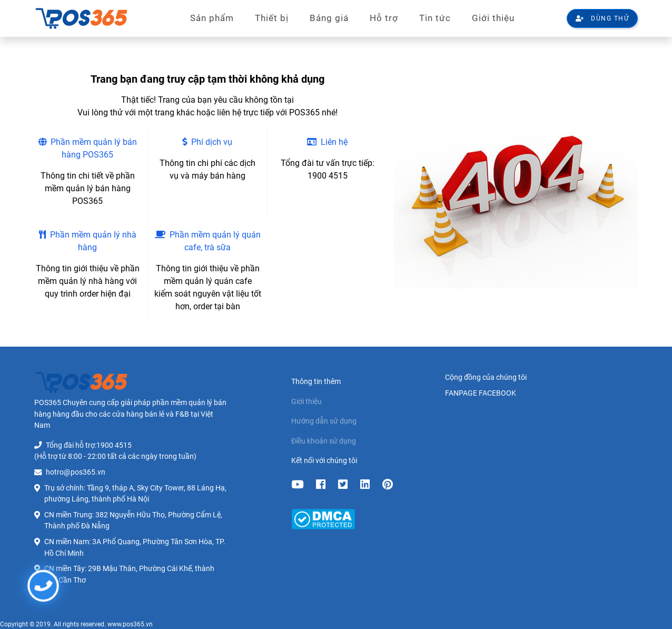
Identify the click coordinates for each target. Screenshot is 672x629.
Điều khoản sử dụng (324, 441)
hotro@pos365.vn (76, 472)
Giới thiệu (493, 18)
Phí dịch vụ (207, 142)
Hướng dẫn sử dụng (324, 421)
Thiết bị (272, 18)
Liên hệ (327, 142)
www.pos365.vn (130, 624)
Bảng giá (329, 18)
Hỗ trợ (384, 18)
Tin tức (435, 18)
